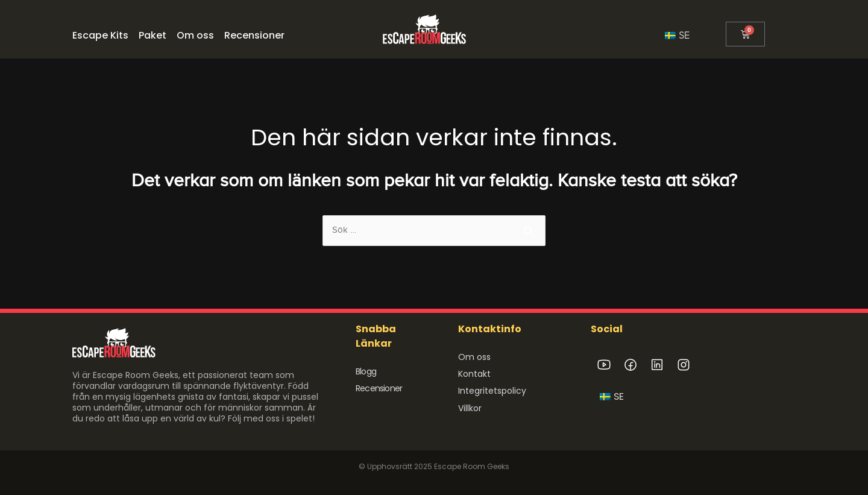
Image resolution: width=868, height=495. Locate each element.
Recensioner (379, 388)
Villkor (470, 408)
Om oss (474, 357)
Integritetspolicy (492, 391)
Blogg (366, 371)
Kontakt (474, 374)
